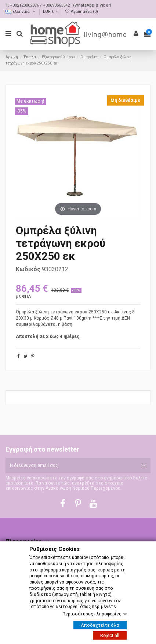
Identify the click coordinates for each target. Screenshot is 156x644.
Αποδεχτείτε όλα (100, 625)
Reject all (110, 635)
